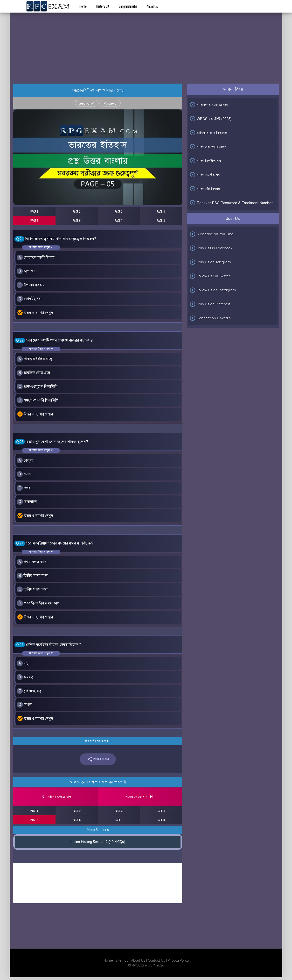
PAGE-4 (161, 211)
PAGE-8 (161, 220)
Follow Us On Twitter (210, 276)
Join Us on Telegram (210, 262)
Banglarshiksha (128, 6)
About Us (152, 6)
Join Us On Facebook (211, 248)
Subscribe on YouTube (211, 234)
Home (83, 6)
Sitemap (122, 960)
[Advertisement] (146, 43)
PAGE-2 (77, 211)
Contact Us (156, 960)
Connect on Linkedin (210, 318)
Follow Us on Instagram (213, 290)
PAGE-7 (119, 220)
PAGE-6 (77, 220)
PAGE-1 (34, 211)
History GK (103, 6)
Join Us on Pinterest (210, 304)
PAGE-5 (34, 220)
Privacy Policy (178, 960)
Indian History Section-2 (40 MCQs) (98, 842)
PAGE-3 (119, 211)
